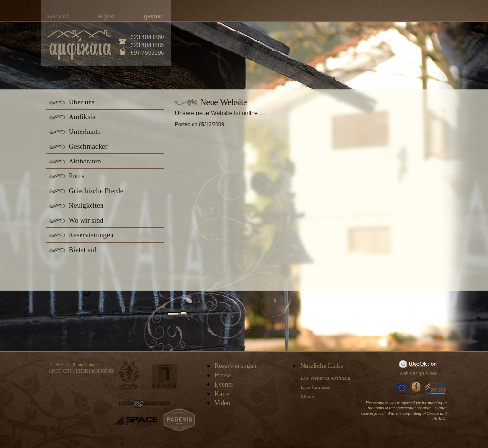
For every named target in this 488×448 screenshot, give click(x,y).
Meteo (307, 397)
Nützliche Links (322, 366)
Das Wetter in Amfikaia (325, 378)
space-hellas (136, 420)
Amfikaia (82, 117)
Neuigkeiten (86, 205)
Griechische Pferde (96, 191)
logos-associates (145, 404)
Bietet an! (83, 250)
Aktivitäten (85, 161)
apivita (129, 375)
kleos (164, 377)
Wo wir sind (86, 220)
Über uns (82, 102)
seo (434, 373)
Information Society (417, 389)
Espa (436, 389)
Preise (223, 375)
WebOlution (419, 364)
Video (222, 403)
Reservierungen (91, 235)
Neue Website (223, 102)
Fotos (76, 176)
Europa (402, 389)
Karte (222, 394)
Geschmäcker (88, 146)
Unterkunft (84, 132)
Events (224, 384)
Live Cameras (315, 387)
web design (412, 373)
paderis (179, 420)
